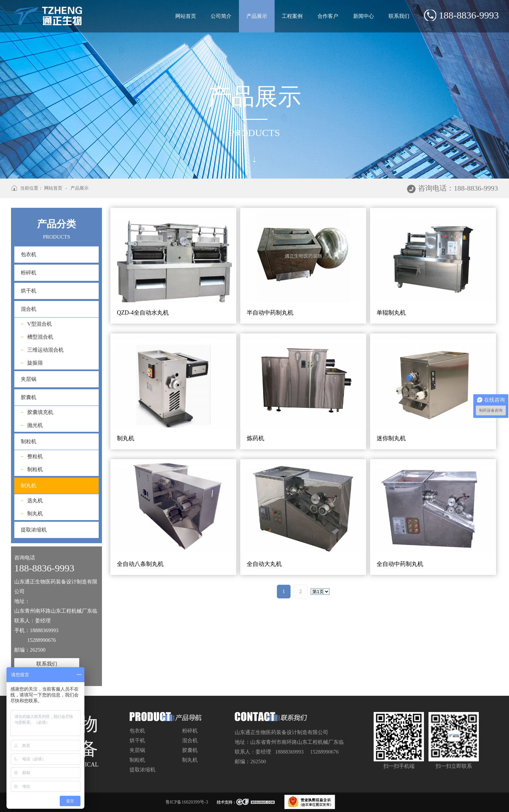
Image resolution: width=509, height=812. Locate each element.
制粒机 (29, 441)
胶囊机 (29, 397)
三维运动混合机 (45, 350)
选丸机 (35, 500)
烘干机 (29, 291)
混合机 (29, 309)
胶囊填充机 (40, 412)
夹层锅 (29, 379)
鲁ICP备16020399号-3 (187, 802)
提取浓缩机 (34, 530)
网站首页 (186, 16)
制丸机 (56, 486)
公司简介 (221, 16)
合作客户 (328, 16)
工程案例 (292, 16)
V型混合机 (40, 324)
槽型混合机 (40, 337)
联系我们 (399, 16)
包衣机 (29, 254)
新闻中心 (364, 16)
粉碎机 (29, 273)
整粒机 (35, 456)
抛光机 (35, 425)
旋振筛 (35, 363)
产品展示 (257, 16)
